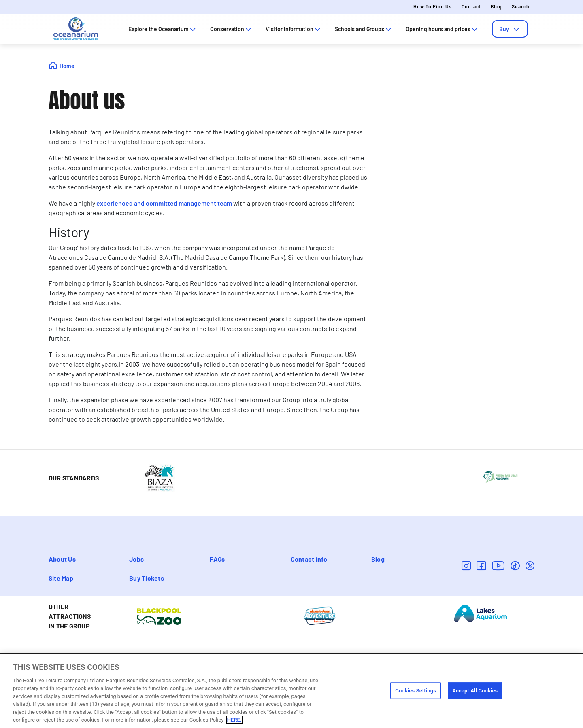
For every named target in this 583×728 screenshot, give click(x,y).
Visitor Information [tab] (294, 29)
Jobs (136, 559)
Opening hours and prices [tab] (442, 29)
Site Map (61, 578)
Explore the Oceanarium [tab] (163, 29)
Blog (496, 6)
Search (521, 6)
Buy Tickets (147, 578)
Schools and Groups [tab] (364, 29)
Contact (471, 6)
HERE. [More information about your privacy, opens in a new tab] (234, 721)
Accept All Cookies (475, 691)
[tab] (510, 29)
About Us (62, 559)
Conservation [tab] (231, 29)
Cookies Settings (416, 691)
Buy (510, 29)
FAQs (217, 559)
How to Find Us (433, 6)
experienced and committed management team (164, 203)
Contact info (309, 559)
